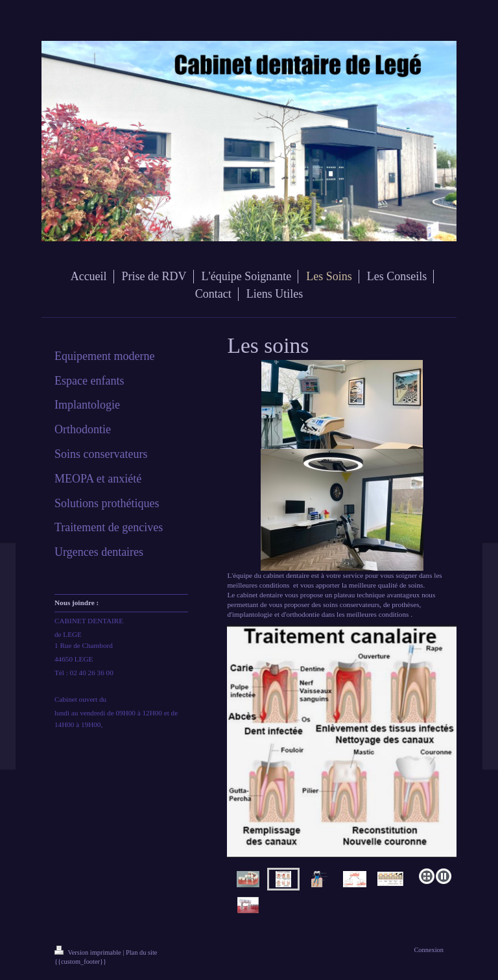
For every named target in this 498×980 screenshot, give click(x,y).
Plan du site (142, 952)
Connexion (429, 950)
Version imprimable (89, 952)
